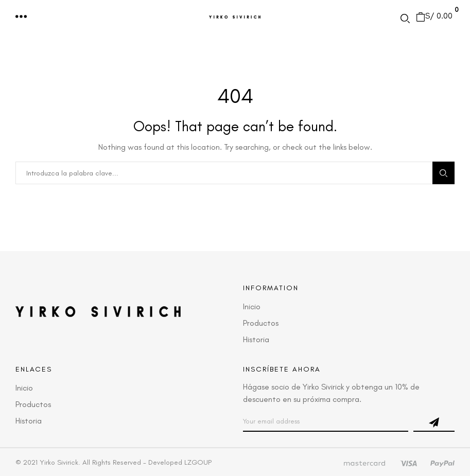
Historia (256, 339)
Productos (261, 323)
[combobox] (224, 173)
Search (443, 173)
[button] (22, 17)
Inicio (252, 306)
